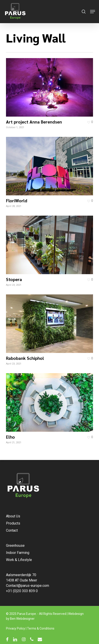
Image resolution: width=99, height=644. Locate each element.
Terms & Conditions (41, 628)
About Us (13, 516)
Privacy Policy (16, 628)
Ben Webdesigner (22, 619)
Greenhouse (15, 546)
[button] (93, 12)
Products (13, 523)
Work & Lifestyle (19, 560)
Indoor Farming (18, 553)
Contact (12, 530)
